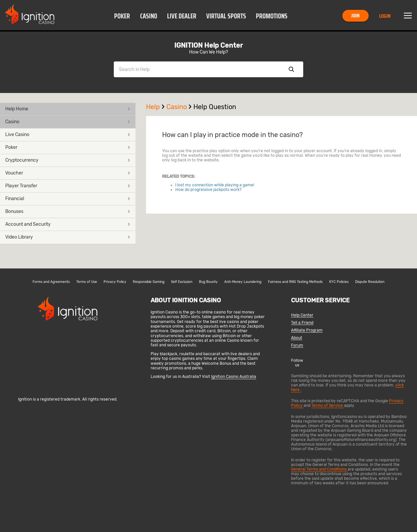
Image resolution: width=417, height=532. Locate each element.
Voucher (68, 173)
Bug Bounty (208, 282)
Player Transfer (68, 186)
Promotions (272, 16)
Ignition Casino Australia (234, 377)
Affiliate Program (307, 330)
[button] (122, 16)
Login (385, 16)
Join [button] (355, 16)
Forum (297, 346)
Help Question (215, 107)
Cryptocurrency (68, 160)
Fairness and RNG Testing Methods (295, 282)
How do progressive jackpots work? (208, 190)
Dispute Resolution (370, 282)
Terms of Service (328, 405)
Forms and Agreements (51, 282)
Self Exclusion (182, 282)
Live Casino (68, 135)
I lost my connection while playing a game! (215, 185)
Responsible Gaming (149, 282)
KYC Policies (339, 282)
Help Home (68, 109)
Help (156, 107)
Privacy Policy (115, 282)
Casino (149, 16)
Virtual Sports (226, 16)
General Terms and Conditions (319, 469)
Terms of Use (87, 282)
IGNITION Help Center (208, 45)
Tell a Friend (302, 323)
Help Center (302, 315)
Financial (68, 199)
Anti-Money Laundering (243, 282)
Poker (122, 16)
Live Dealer (182, 16)
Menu (408, 16)
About (297, 338)
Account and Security (68, 224)
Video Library (68, 237)
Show (291, 69)
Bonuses (68, 211)
